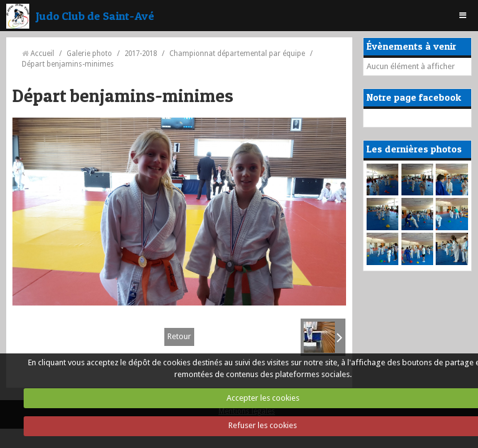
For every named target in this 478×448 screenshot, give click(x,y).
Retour (179, 336)
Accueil (42, 54)
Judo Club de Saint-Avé (95, 16)
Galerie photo (89, 54)
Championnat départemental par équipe (237, 54)
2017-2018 (141, 54)
